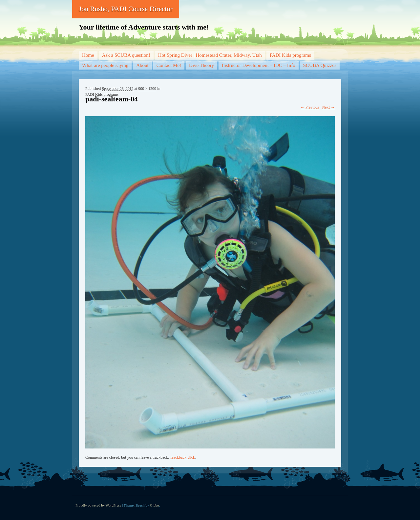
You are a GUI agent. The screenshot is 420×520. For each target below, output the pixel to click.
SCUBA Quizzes (320, 65)
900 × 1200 (147, 89)
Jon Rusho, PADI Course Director (126, 9)
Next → (328, 107)
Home (88, 55)
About (142, 65)
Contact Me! (169, 65)
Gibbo (155, 505)
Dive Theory (201, 65)
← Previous (310, 107)
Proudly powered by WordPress (98, 505)
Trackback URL (183, 457)
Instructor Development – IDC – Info (259, 65)
